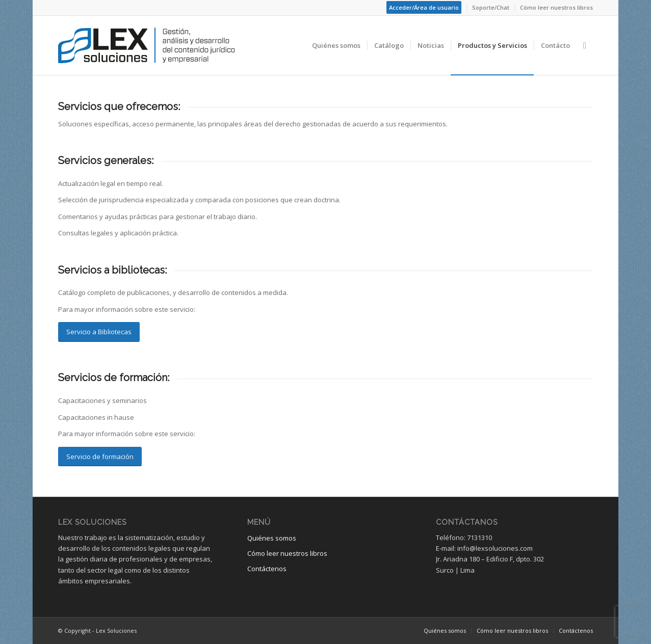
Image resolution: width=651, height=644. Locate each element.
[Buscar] (585, 45)
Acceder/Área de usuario (424, 7)
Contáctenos (267, 569)
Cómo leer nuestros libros (556, 7)
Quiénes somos (272, 538)
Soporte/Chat (491, 7)
